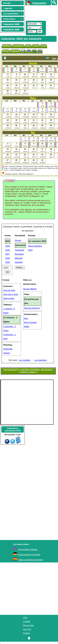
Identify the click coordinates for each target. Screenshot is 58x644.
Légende (15, 51)
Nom (26, 318)
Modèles (7, 46)
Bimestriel (19, 254)
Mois (28, 46)
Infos (44, 46)
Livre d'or (27, 629)
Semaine (19, 262)
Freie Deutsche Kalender (29, 555)
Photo (6, 51)
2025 (8, 246)
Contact (27, 633)
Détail (27, 326)
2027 (8, 254)
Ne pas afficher (30, 289)
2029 (8, 262)
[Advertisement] (40, 13)
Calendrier (18, 46)
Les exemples (41, 360)
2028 (8, 258)
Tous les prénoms (32, 308)
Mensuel (19, 258)
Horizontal (8, 349)
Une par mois (9, 290)
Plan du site (28, 625)
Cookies (27, 621)
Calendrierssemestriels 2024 (13, 429)
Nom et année (30, 322)
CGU (25, 618)
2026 (8, 250)
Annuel (18, 240)
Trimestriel (19, 250)
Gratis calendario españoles (31, 560)
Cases (36, 46)
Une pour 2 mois (11, 294)
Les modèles (25, 360)
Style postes (9, 298)
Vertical (7, 353)
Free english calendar (28, 549)
